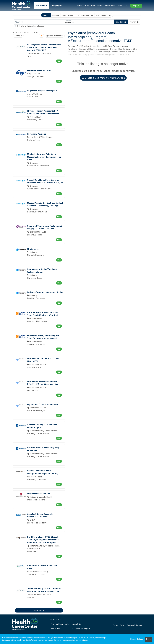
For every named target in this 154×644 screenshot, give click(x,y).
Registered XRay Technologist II (42, 91)
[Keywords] (39, 22)
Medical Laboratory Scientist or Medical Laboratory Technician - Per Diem (44, 157)
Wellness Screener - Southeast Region (45, 292)
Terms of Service (135, 625)
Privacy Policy (119, 625)
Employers (57, 6)
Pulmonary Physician (37, 134)
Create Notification (55, 36)
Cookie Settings (137, 639)
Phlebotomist (33, 249)
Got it (148, 639)
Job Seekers (42, 6)
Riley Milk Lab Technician (39, 494)
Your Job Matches (85, 15)
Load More (39, 610)
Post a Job (55, 629)
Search (46, 15)
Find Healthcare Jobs (60, 624)
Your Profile (96, 6)
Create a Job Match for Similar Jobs (103, 78)
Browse (55, 15)
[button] (134, 22)
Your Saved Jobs (104, 15)
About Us (122, 6)
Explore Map (68, 15)
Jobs (86, 6)
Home (79, 6)
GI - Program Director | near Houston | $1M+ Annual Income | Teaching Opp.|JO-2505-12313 (45, 47)
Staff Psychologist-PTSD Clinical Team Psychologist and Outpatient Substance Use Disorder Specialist (43, 540)
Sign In (136, 6)
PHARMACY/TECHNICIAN (39, 70)
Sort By (18, 36)
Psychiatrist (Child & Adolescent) (42, 404)
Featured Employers (81, 629)
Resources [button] (109, 6)
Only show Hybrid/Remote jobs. (30, 26)
